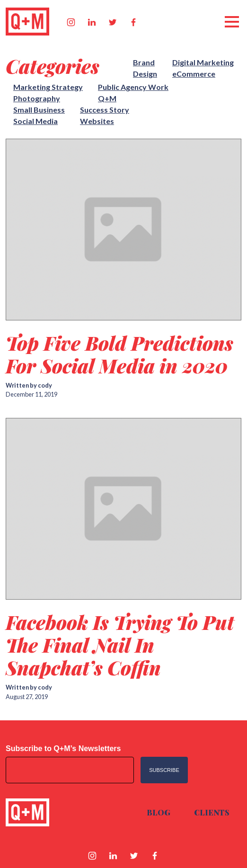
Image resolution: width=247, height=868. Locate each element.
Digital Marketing (203, 62)
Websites (97, 121)
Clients (212, 812)
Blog (159, 812)
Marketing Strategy (48, 87)
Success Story (105, 110)
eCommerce (194, 74)
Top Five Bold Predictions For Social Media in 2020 (119, 354)
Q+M (107, 98)
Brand (144, 62)
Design (145, 74)
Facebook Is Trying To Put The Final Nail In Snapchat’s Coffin (120, 645)
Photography (37, 98)
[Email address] (70, 770)
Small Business (39, 110)
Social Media (35, 121)
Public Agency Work (133, 87)
